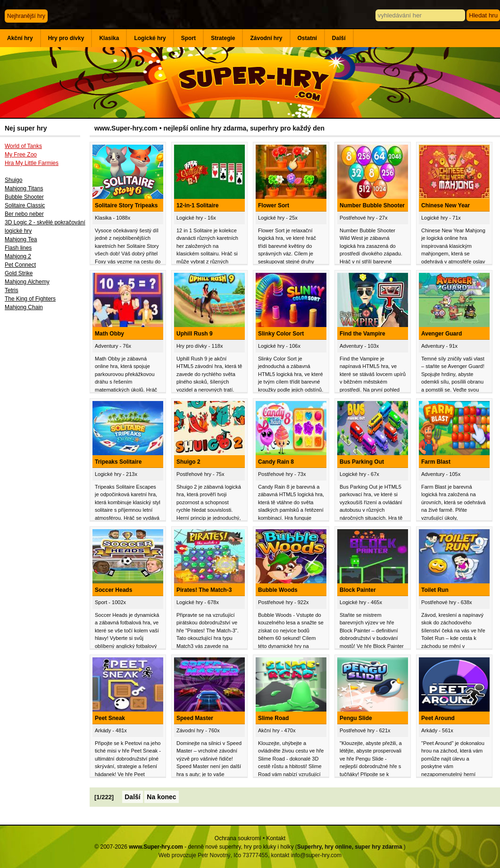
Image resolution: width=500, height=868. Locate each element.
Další (339, 38)
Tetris (12, 290)
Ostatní (307, 38)
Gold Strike (19, 273)
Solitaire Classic (25, 205)
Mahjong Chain (24, 307)
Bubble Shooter (24, 197)
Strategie (223, 38)
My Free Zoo (21, 155)
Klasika (109, 38)
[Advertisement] (45, 470)
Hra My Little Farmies (32, 163)
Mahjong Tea (21, 239)
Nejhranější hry (26, 16)
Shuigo (13, 180)
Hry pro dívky (66, 38)
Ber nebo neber (24, 214)
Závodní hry (266, 38)
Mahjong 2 (18, 256)
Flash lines (18, 248)
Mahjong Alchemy (27, 282)
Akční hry (20, 38)
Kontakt (276, 838)
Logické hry (150, 38)
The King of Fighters (30, 299)
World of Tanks (23, 146)
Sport (188, 38)
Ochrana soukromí (238, 838)
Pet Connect (20, 265)
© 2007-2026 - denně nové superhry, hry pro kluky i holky (194, 847)
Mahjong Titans (24, 188)
